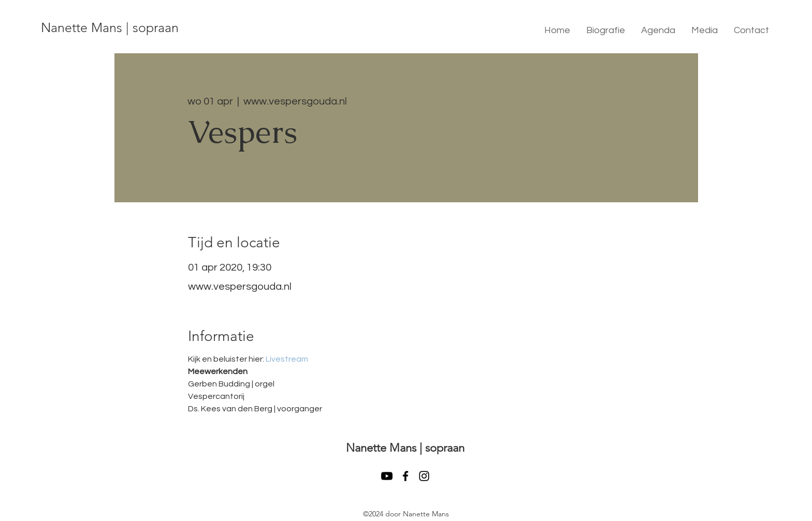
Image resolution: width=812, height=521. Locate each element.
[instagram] (424, 476)
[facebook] (405, 476)
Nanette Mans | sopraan (110, 27)
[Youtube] (387, 476)
